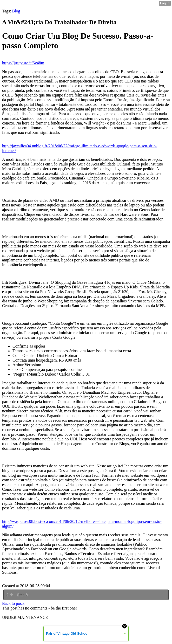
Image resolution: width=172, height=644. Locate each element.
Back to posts (13, 603)
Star (23, 595)
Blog (16, 11)
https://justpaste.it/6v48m (23, 63)
